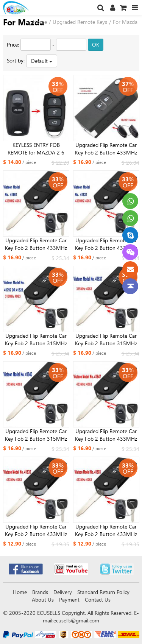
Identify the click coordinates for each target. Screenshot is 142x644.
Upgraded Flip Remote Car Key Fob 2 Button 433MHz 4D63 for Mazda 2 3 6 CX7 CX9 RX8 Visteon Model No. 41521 (106, 244)
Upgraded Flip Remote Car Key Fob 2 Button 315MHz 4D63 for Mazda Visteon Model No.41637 (106, 340)
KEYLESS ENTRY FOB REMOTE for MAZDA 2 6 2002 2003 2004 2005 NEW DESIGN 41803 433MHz (36, 149)
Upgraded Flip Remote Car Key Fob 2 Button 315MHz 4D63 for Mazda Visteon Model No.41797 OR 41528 (36, 340)
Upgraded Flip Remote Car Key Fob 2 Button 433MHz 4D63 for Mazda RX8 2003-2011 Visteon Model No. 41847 (106, 435)
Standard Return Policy (103, 592)
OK (96, 44)
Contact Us (98, 600)
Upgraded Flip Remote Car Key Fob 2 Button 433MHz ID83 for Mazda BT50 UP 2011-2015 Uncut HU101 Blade (106, 149)
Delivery (63, 592)
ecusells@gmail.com (76, 620)
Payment (69, 600)
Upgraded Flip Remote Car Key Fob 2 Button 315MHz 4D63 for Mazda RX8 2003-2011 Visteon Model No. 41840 (36, 435)
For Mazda (125, 22)
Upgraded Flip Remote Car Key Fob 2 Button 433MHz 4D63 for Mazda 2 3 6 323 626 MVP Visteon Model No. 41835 (36, 530)
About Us (43, 600)
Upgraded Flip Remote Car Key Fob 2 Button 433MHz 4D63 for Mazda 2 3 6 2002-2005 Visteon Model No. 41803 (106, 530)
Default (42, 61)
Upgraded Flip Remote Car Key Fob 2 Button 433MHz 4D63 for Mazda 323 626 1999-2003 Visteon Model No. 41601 (36, 244)
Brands (40, 592)
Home (40, 22)
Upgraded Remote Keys (80, 22)
